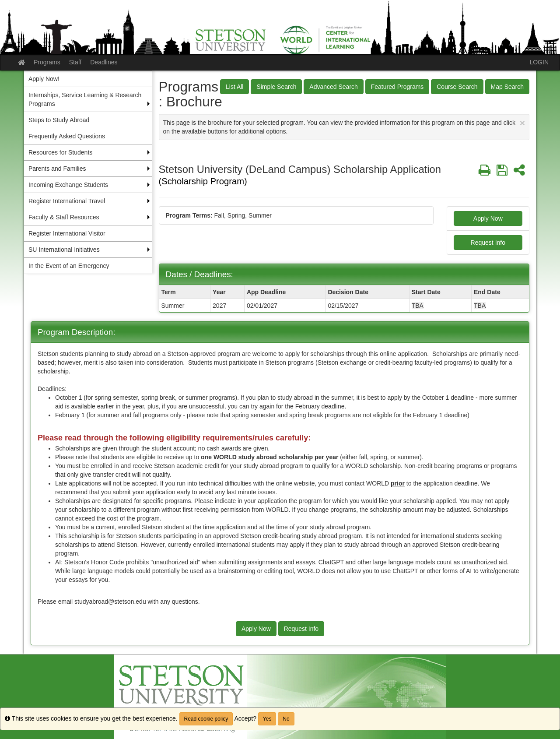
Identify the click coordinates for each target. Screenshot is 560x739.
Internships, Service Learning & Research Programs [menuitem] (85, 99)
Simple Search (276, 87)
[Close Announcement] (522, 123)
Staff (75, 62)
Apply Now (488, 218)
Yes (267, 719)
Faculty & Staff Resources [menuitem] (64, 217)
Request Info (488, 243)
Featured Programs (397, 87)
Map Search (507, 87)
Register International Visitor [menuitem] (67, 233)
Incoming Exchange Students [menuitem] (68, 185)
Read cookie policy (206, 719)
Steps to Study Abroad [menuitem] (59, 120)
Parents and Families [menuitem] (57, 169)
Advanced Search (334, 87)
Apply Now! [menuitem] (44, 79)
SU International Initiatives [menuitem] (64, 250)
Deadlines (104, 62)
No (286, 719)
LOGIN (539, 62)
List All (234, 87)
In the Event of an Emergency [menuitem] (69, 266)
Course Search (457, 87)
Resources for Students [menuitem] (60, 152)
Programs (47, 62)
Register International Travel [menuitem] (67, 201)
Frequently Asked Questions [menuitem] (67, 136)
